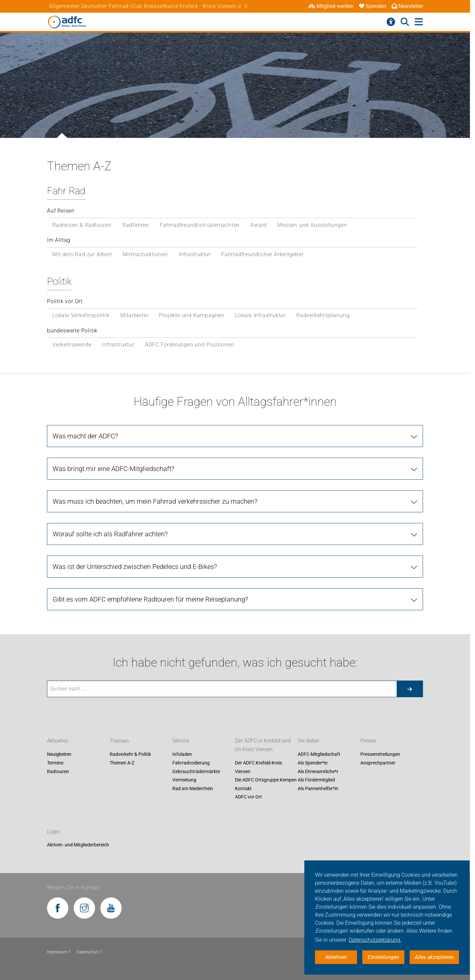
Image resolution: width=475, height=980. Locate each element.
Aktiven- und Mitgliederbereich (78, 845)
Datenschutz (90, 952)
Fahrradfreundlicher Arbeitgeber (262, 254)
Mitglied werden (331, 6)
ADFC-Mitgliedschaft (319, 754)
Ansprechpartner (378, 763)
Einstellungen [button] (383, 957)
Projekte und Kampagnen (192, 315)
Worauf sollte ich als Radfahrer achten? (110, 534)
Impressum (59, 952)
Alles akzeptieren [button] (434, 957)
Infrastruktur (195, 254)
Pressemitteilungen (380, 754)
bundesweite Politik (72, 331)
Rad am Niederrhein (193, 788)
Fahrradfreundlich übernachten (200, 225)
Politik (59, 281)
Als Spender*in (313, 763)
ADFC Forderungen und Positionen (189, 345)
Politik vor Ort (65, 301)
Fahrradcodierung (191, 763)
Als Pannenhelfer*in (318, 788)
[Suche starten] (410, 689)
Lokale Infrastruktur (260, 315)
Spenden (373, 6)
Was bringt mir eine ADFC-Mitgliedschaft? (113, 469)
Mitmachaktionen (145, 254)
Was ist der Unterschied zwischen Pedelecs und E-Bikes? (135, 567)
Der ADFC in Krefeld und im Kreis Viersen (263, 745)
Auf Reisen (61, 211)
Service (181, 741)
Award (258, 225)
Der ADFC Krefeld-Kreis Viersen (258, 767)
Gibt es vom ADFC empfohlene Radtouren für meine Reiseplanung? (150, 599)
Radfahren (136, 225)
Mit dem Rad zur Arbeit (82, 254)
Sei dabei (308, 741)
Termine (55, 763)
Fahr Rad (66, 191)
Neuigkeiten (59, 754)
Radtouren (58, 771)
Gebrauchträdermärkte (196, 771)
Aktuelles (58, 741)
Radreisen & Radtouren (82, 225)
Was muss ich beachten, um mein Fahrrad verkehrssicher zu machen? (155, 501)
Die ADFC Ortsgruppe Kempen (266, 780)
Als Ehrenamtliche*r (318, 771)
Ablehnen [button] (336, 957)
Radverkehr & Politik (130, 754)
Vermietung (184, 780)
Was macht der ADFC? (85, 436)
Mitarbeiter (134, 315)
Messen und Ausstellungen (312, 225)
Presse (368, 741)
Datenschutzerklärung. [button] (375, 940)
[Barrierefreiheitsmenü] (391, 22)
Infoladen (182, 754)
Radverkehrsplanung (323, 315)
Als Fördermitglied (316, 780)
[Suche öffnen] (405, 22)
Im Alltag (59, 240)
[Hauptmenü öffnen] (419, 22)
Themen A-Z (122, 763)
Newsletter (407, 6)
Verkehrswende (72, 345)
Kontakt (243, 788)
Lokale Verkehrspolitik (81, 315)
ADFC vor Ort (248, 797)
